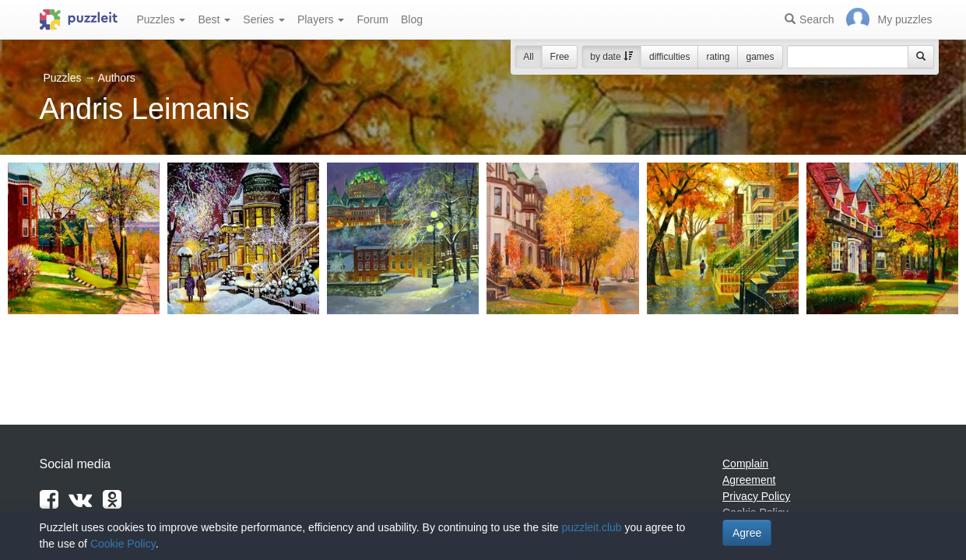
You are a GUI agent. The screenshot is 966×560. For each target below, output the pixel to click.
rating (718, 57)
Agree (747, 533)
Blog (412, 19)
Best (214, 19)
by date (611, 57)
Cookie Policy (123, 544)
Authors (117, 78)
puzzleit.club (592, 527)
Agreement (749, 480)
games (760, 57)
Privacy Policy (756, 496)
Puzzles (162, 19)
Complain (745, 464)
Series (264, 19)
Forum (372, 19)
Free (560, 57)
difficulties (669, 57)
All (528, 57)
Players (321, 19)
